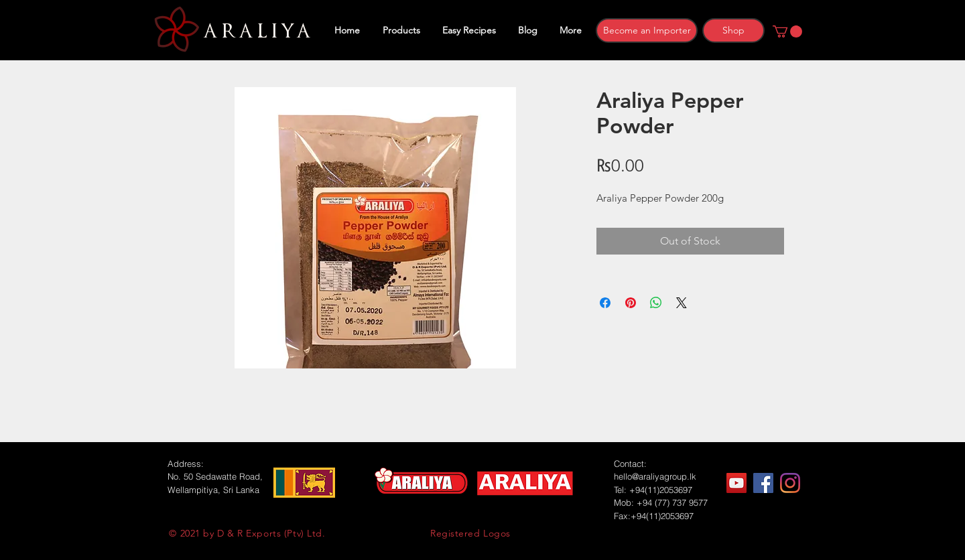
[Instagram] (790, 483)
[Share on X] (682, 303)
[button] (787, 31)
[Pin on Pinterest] (631, 303)
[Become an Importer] (647, 30)
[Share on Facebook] (605, 303)
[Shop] (733, 30)
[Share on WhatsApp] (656, 303)
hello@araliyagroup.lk (655, 476)
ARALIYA (255, 31)
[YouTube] (736, 483)
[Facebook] (763, 483)
